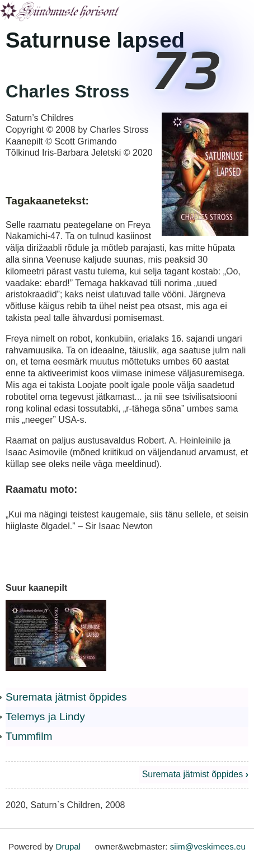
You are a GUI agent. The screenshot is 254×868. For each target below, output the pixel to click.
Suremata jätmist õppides (66, 697)
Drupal (68, 846)
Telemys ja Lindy (45, 717)
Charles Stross (67, 92)
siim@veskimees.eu (208, 846)
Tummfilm (29, 736)
